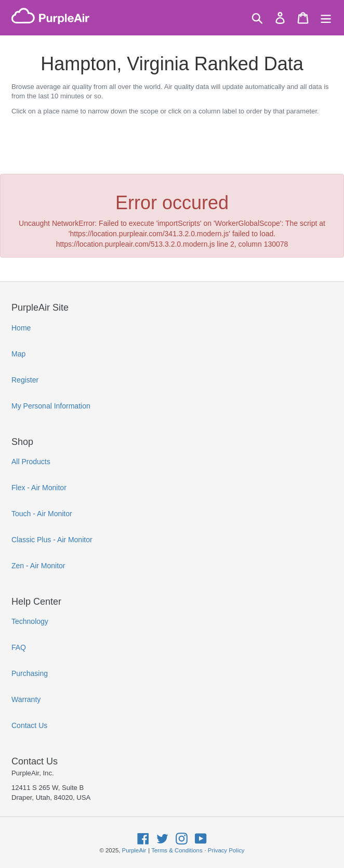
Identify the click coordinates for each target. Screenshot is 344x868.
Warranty (26, 699)
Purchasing (30, 673)
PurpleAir (134, 850)
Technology (30, 621)
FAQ (19, 647)
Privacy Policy (226, 850)
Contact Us (29, 725)
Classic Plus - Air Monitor (52, 540)
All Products (31, 462)
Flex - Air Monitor (39, 488)
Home (21, 328)
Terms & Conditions (177, 850)
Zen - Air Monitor (38, 566)
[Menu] (326, 18)
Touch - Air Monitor (42, 514)
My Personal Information (51, 406)
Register (25, 380)
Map (18, 354)
